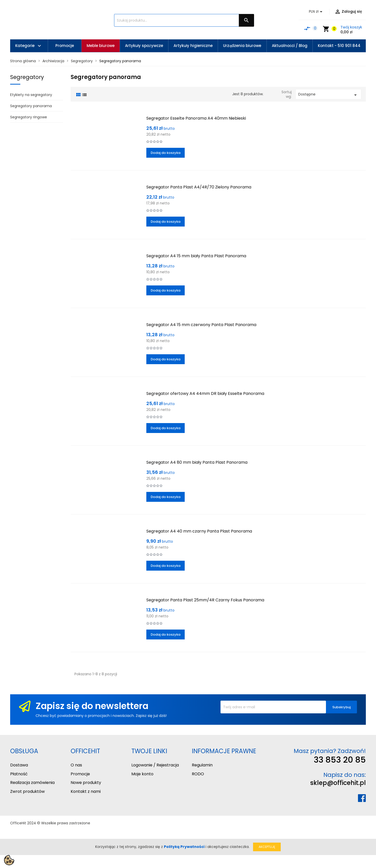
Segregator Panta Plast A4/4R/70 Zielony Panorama (199, 187)
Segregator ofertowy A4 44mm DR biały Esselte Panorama (205, 393)
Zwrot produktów (27, 791)
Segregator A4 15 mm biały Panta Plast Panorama (196, 256)
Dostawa (19, 765)
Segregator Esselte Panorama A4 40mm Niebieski (196, 118)
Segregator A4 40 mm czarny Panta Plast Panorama (199, 531)
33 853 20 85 (340, 760)
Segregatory (27, 77)
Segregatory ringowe (29, 117)
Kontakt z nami (86, 791)
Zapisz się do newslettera (92, 706)
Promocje (80, 774)
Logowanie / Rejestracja (155, 765)
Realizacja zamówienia (32, 783)
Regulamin (202, 765)
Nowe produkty (86, 783)
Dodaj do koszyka (166, 153)
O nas (76, 765)
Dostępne (328, 95)
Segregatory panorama (31, 106)
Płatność (19, 774)
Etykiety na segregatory (31, 95)
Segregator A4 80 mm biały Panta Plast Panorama (197, 462)
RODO (198, 774)
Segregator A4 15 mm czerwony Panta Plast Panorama (201, 325)
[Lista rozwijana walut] (317, 12)
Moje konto (142, 774)
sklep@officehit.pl (338, 783)
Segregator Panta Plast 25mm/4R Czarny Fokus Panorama (205, 600)
